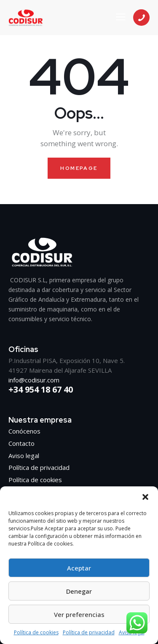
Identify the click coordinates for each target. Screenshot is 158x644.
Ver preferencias (79, 614)
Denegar (79, 591)
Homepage (79, 168)
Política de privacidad (89, 632)
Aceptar (79, 568)
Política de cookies (36, 632)
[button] (145, 497)
